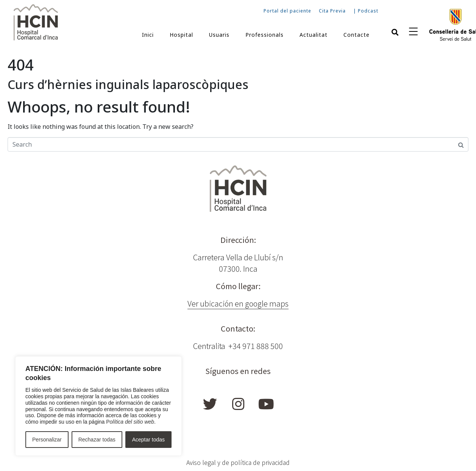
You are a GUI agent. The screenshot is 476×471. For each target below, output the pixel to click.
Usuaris (219, 35)
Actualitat (314, 35)
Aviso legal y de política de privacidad (238, 462)
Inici (148, 35)
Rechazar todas (97, 440)
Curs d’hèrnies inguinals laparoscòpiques (128, 84)
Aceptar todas (148, 440)
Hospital (181, 35)
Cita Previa (332, 11)
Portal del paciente (287, 11)
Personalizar (47, 440)
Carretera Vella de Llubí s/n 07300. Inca (238, 263)
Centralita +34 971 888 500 (238, 346)
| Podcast (366, 11)
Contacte (357, 35)
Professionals (265, 35)
